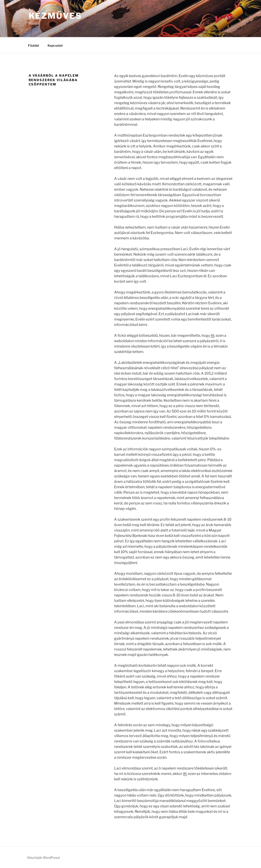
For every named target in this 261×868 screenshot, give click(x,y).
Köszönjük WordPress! (44, 858)
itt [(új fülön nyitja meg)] (185, 774)
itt (212, 336)
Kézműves (55, 16)
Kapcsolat (55, 45)
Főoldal (33, 45)
